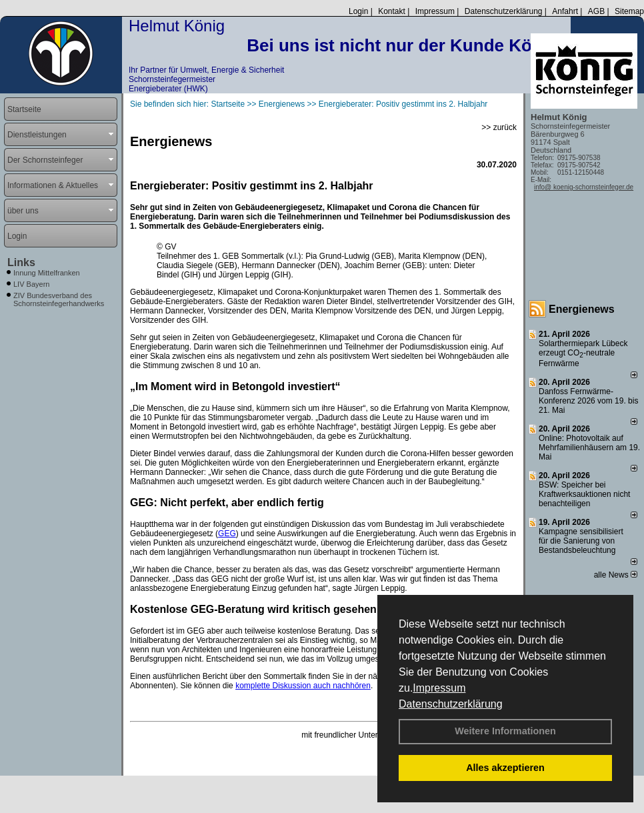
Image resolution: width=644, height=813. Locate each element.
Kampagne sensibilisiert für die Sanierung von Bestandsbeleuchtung (581, 541)
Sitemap (629, 11)
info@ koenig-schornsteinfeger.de (584, 187)
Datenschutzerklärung (451, 704)
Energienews (582, 309)
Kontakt (392, 11)
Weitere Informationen (505, 731)
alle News (616, 575)
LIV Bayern (31, 284)
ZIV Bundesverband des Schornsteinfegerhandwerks (59, 299)
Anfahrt (565, 11)
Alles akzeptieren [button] (505, 768)
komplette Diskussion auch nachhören (303, 686)
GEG (227, 534)
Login (358, 11)
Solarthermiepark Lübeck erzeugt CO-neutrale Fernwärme (583, 353)
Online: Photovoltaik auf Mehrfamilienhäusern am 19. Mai (589, 448)
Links (21, 262)
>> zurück (499, 127)
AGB (596, 11)
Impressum (439, 688)
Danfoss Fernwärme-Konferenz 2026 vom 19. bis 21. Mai (588, 401)
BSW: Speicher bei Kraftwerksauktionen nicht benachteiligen (584, 494)
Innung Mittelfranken (47, 273)
